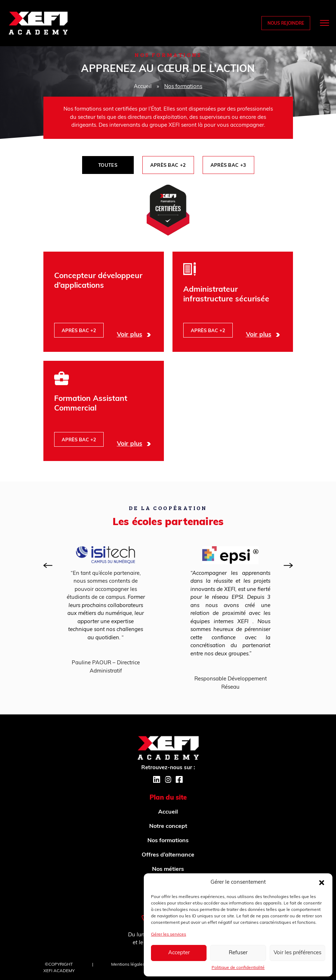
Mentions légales (128, 965)
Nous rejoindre (286, 24)
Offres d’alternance (168, 855)
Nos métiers (168, 869)
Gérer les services (169, 935)
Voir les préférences (297, 953)
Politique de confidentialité (238, 968)
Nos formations (168, 841)
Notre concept (168, 826)
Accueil (143, 87)
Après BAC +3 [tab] (228, 166)
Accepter (179, 953)
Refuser (238, 953)
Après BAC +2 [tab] (168, 166)
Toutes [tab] (108, 166)
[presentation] (48, 566)
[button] (322, 883)
